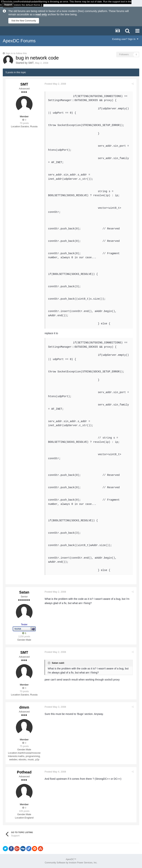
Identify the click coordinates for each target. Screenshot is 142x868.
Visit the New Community (24, 21)
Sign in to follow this (16, 53)
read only (41, 14)
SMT (31, 63)
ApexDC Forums (19, 41)
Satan (24, 592)
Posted (56, 84)
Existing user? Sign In (125, 39)
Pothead (24, 772)
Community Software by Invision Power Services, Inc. (71, 863)
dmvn (24, 707)
